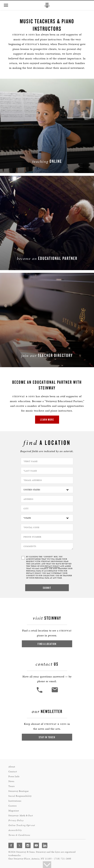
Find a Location (47, 644)
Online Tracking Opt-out (22, 825)
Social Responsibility (20, 796)
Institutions (15, 801)
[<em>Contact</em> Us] (55, 692)
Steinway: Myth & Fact (21, 816)
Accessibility (15, 830)
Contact (13, 772)
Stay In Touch (47, 737)
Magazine (14, 811)
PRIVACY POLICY (52, 566)
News (11, 781)
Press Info (14, 776)
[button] (6, 5)
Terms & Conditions (19, 835)
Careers (13, 806)
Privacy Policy (16, 820)
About (12, 767)
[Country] (47, 490)
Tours (11, 786)
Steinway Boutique (19, 791)
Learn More (47, 420)
